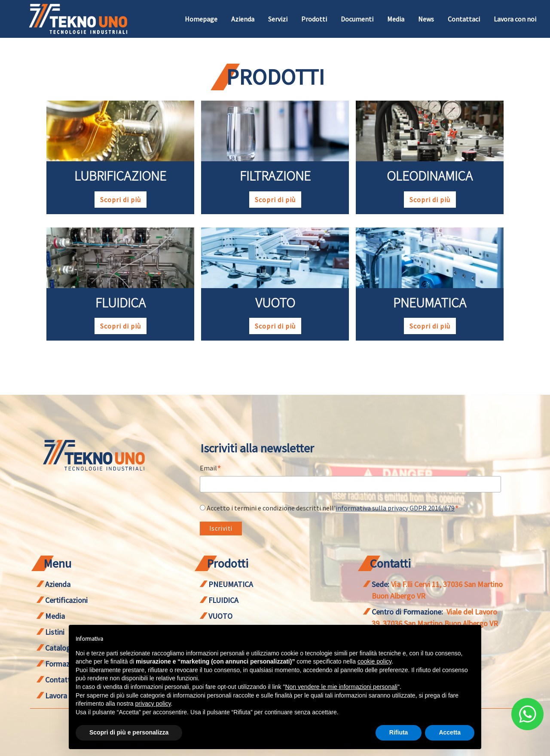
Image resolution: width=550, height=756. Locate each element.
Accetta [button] (450, 732)
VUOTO (275, 303)
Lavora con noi (515, 19)
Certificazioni (66, 600)
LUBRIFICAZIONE (120, 176)
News (426, 19)
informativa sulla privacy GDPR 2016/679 (395, 508)
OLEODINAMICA (430, 176)
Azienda (243, 19)
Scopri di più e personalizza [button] (129, 732)
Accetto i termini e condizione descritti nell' (333, 508)
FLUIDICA (121, 303)
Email (211, 469)
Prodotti (314, 19)
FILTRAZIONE (275, 176)
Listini (55, 632)
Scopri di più (121, 200)
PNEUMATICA (430, 303)
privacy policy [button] (153, 704)
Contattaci (464, 19)
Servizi (278, 19)
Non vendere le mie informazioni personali (341, 687)
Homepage (201, 19)
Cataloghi (61, 648)
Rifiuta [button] (399, 732)
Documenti (357, 19)
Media (396, 19)
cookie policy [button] (374, 661)
